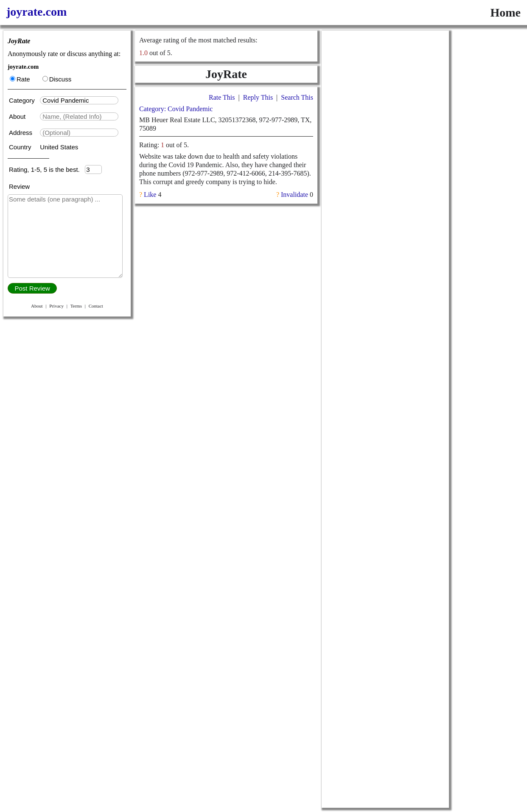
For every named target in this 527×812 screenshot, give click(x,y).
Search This (297, 97)
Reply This (258, 97)
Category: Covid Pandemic (176, 109)
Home (505, 13)
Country (21, 147)
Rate (20, 79)
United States (59, 147)
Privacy (56, 306)
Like (150, 195)
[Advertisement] (385, 158)
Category (24, 100)
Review (19, 186)
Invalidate (294, 195)
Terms (76, 306)
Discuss (57, 79)
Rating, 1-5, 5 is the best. (47, 169)
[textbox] (79, 100)
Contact (96, 306)
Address (21, 133)
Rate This (222, 97)
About (18, 116)
